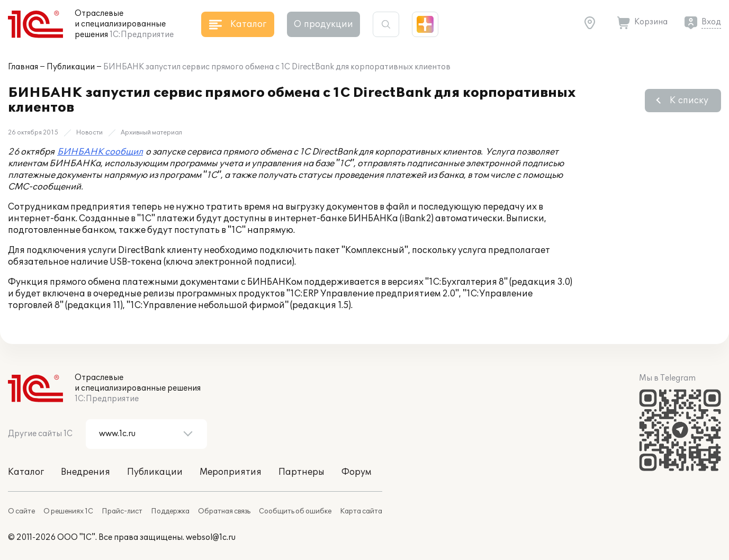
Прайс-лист (122, 511)
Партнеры (301, 472)
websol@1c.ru (211, 538)
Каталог (26, 472)
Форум (356, 472)
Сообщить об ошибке (295, 511)
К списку (689, 101)
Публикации (71, 67)
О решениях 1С (68, 511)
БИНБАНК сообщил (100, 152)
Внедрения (85, 472)
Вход (711, 22)
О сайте (21, 511)
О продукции (323, 24)
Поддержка (170, 511)
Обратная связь (224, 511)
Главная (23, 67)
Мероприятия (231, 472)
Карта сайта (361, 511)
